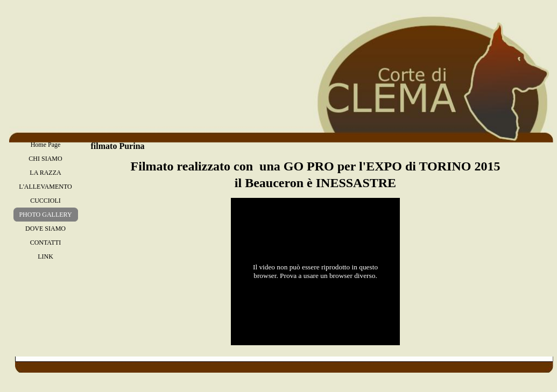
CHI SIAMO (45, 159)
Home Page (46, 145)
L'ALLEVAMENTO (45, 187)
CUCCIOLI (45, 201)
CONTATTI (46, 243)
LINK (45, 256)
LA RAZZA (45, 173)
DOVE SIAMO (45, 229)
